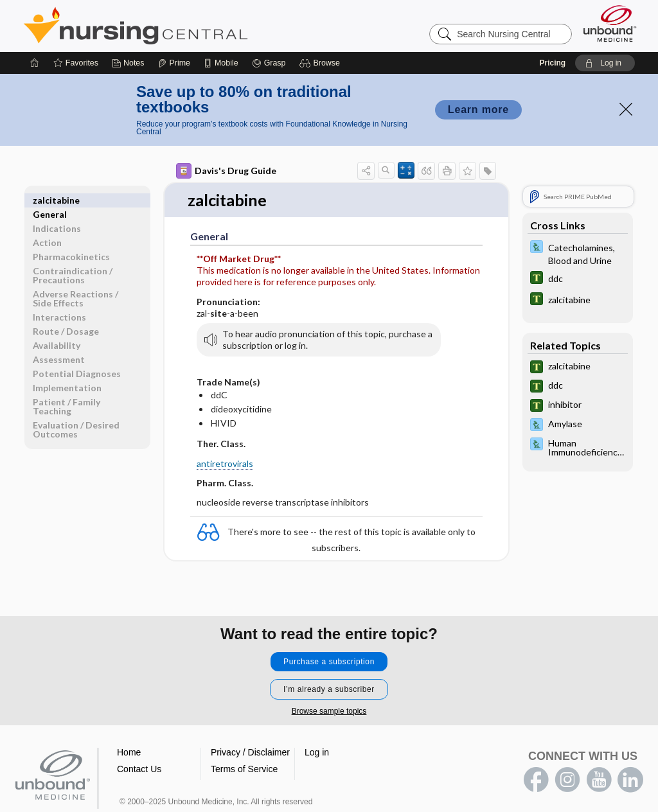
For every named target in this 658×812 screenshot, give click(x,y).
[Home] (35, 63)
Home (129, 752)
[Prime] (174, 63)
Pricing (552, 63)
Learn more (478, 110)
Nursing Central (184, 26)
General (50, 200)
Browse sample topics (329, 711)
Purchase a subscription (329, 662)
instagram (567, 780)
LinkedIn (630, 780)
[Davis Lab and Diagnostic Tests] (578, 253)
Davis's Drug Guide (226, 171)
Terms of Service (244, 769)
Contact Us (139, 769)
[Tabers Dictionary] (578, 279)
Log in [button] (317, 752)
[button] (322, 63)
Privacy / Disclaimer (250, 752)
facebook (536, 780)
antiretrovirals (225, 463)
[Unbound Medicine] (610, 23)
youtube (599, 780)
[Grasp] (269, 63)
